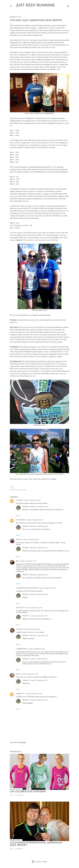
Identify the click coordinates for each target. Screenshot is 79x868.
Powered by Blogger (39, 862)
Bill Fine (19, 539)
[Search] (68, 6)
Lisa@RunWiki (21, 649)
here (16, 322)
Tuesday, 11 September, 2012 (32, 500)
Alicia (18, 674)
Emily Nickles (21, 520)
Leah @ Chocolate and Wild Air (27, 588)
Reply (18, 516)
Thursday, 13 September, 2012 (36, 649)
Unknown (19, 500)
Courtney (19, 629)
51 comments (19, 849)
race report (23, 490)
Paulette (25, 506)
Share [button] (12, 487)
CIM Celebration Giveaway (28, 792)
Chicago (17, 490)
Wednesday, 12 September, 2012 (39, 507)
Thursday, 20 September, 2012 (38, 616)
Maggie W (20, 694)
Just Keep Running (35, 6)
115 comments (19, 795)
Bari (17, 561)
